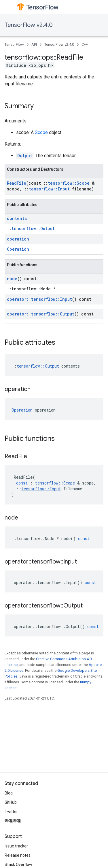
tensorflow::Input (49, 189)
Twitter (11, 812)
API (34, 44)
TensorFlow (14, 44)
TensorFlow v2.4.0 (29, 25)
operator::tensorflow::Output (41, 314)
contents (17, 218)
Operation (18, 249)
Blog (9, 793)
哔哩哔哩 (13, 821)
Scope (41, 132)
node (12, 279)
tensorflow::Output (33, 229)
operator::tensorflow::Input (39, 299)
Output (25, 156)
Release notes (18, 855)
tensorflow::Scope (69, 183)
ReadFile (17, 183)
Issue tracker (16, 846)
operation (18, 239)
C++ (85, 44)
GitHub (11, 802)
